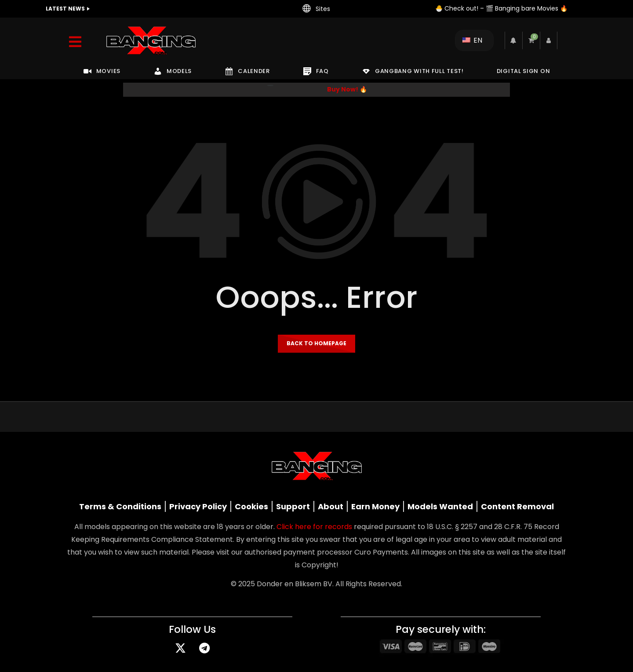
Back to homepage (316, 343)
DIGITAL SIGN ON (524, 71)
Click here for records (314, 527)
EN (472, 40)
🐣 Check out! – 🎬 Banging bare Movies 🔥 (501, 8)
